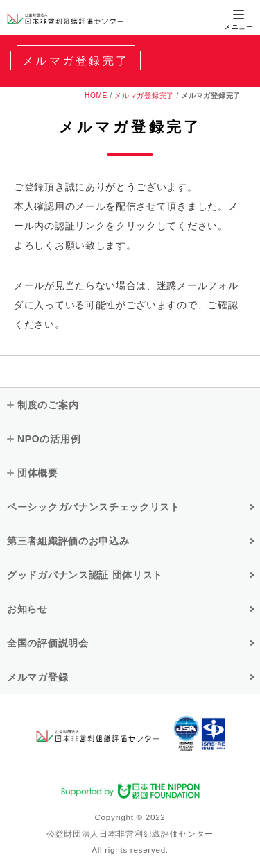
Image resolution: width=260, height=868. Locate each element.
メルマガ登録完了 (144, 95)
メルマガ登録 (37, 677)
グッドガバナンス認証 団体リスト (85, 575)
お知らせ (27, 609)
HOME (96, 95)
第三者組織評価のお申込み (68, 541)
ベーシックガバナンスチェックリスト (94, 507)
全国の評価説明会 (48, 643)
